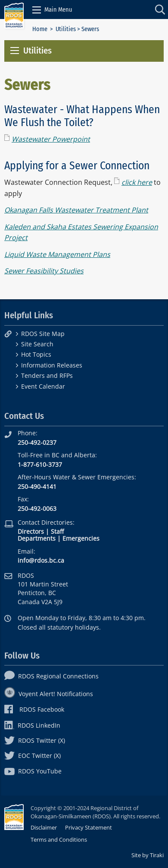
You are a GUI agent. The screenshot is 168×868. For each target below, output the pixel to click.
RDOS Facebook (34, 709)
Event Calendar (43, 386)
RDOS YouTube (33, 771)
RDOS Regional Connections (51, 676)
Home (40, 29)
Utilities (66, 29)
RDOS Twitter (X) (35, 740)
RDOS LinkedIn (32, 725)
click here (137, 182)
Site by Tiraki (148, 855)
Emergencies (81, 538)
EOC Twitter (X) (33, 756)
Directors (31, 531)
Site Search (37, 344)
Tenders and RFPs (47, 375)
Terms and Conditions (59, 839)
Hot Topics (36, 354)
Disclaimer (44, 827)
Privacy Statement (89, 827)
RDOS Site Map (43, 334)
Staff (57, 531)
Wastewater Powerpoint (51, 139)
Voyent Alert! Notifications (49, 694)
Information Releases (52, 365)
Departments (37, 538)
